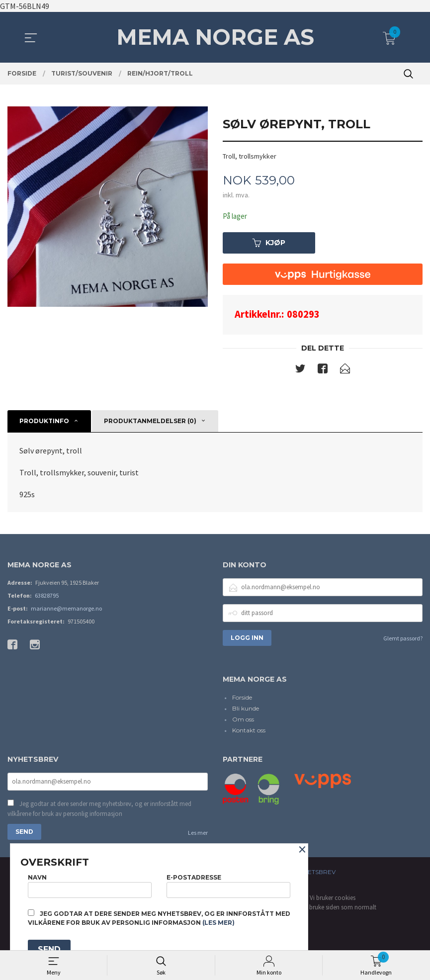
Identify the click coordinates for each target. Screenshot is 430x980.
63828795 (47, 596)
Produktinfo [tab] (44, 422)
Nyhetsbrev (315, 874)
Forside (242, 699)
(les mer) (218, 923)
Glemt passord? (403, 639)
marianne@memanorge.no (66, 609)
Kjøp (269, 244)
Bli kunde (246, 710)
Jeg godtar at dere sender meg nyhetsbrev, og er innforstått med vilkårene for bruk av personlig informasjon (99, 811)
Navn (90, 884)
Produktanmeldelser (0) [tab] (150, 422)
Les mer (198, 835)
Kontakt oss (249, 732)
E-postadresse (228, 884)
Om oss (243, 721)
